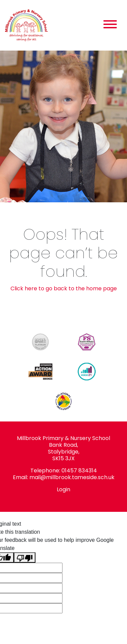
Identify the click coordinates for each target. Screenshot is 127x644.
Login (63, 489)
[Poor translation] (25, 558)
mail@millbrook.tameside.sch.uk (72, 477)
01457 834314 (79, 471)
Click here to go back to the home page (64, 288)
